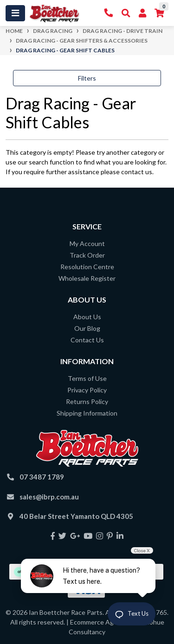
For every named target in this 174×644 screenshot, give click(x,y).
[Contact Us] (109, 13)
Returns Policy (87, 401)
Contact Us (87, 340)
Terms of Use (87, 378)
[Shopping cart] (159, 13)
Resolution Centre (87, 267)
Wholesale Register (87, 278)
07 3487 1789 (42, 477)
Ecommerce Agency (99, 622)
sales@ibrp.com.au (49, 497)
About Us (87, 317)
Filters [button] (87, 78)
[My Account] (142, 13)
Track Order (87, 255)
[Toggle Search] (126, 13)
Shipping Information (87, 413)
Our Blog (87, 328)
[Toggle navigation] (15, 13)
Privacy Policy (87, 390)
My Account (87, 243)
